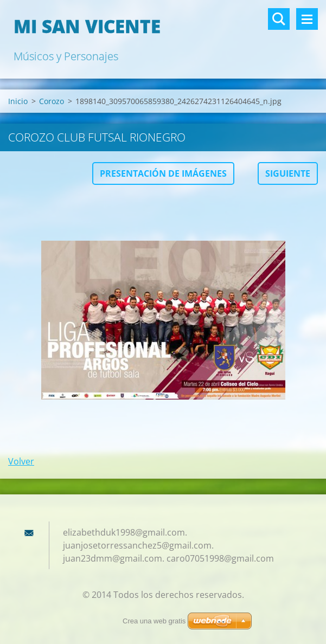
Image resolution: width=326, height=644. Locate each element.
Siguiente (288, 173)
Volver (21, 461)
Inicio (18, 101)
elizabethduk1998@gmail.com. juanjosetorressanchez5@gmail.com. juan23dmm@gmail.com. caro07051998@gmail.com (168, 545)
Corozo (52, 101)
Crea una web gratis (154, 621)
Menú (307, 19)
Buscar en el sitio (279, 19)
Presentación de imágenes (163, 173)
